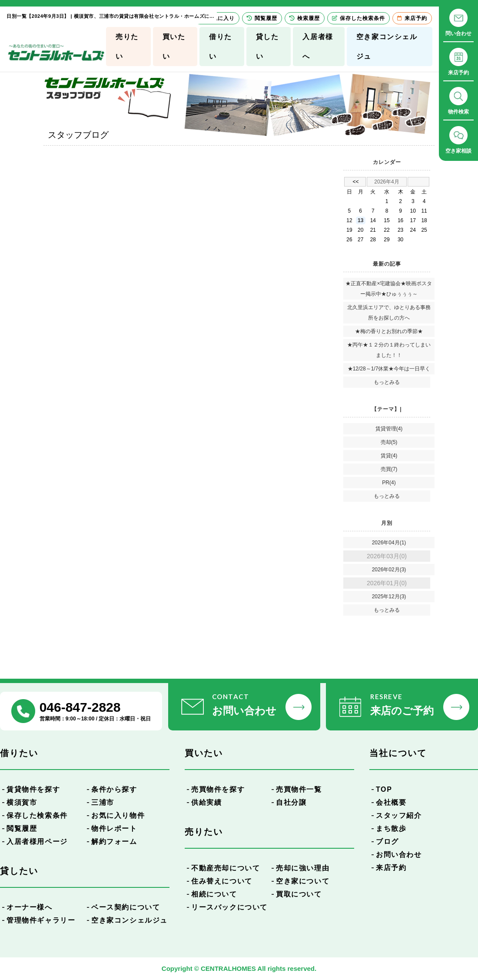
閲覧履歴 (22, 828)
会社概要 (391, 802)
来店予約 (391, 868)
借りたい (221, 47)
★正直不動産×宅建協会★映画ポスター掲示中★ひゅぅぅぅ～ (389, 289)
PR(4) (389, 483)
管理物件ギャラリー (41, 920)
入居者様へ (318, 47)
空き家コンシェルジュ (387, 47)
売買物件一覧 (299, 789)
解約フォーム (114, 842)
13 (360, 220)
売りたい (127, 47)
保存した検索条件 (37, 815)
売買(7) (389, 469)
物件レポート (114, 828)
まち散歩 (391, 828)
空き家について (303, 881)
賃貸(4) (389, 456)
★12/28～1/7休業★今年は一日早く (389, 369)
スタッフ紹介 (399, 815)
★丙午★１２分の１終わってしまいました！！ (389, 350)
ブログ (387, 842)
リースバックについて (229, 907)
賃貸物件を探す (33, 789)
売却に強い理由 (303, 868)
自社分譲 (291, 802)
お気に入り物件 (118, 815)
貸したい (267, 47)
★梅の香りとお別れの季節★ (389, 331)
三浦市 (103, 802)
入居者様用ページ (37, 842)
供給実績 (206, 802)
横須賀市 (22, 802)
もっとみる (387, 382)
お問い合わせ (399, 855)
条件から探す (114, 789)
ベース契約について (126, 907)
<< (355, 182)
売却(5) (389, 442)
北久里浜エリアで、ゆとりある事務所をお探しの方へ (389, 313)
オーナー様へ (30, 907)
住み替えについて (222, 881)
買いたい (174, 47)
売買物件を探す (218, 789)
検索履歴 (305, 18)
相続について (214, 894)
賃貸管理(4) (389, 429)
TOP (384, 789)
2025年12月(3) (389, 597)
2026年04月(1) (389, 543)
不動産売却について (226, 868)
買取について (299, 894)
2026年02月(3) (389, 570)
